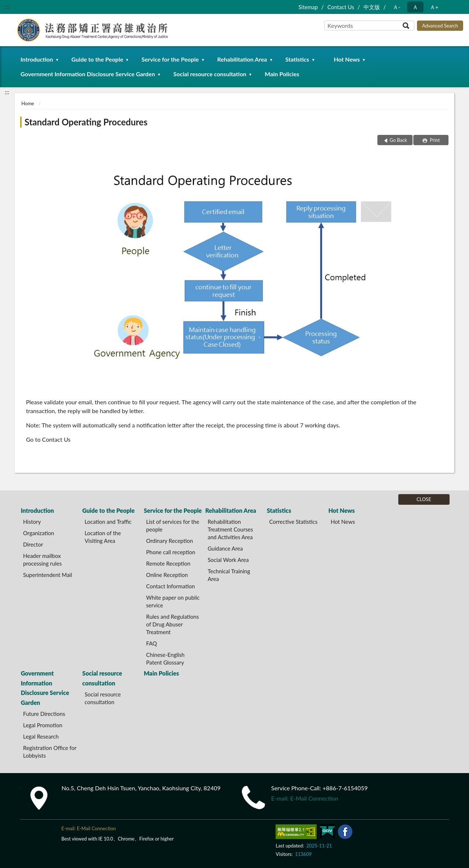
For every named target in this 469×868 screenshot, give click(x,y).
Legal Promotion (43, 725)
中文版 (372, 7)
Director (33, 544)
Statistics (297, 59)
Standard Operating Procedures (86, 122)
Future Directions (44, 714)
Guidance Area (225, 548)
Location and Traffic (108, 522)
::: (7, 6)
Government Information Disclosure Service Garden (88, 74)
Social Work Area (228, 560)
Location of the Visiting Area (103, 537)
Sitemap (308, 7)
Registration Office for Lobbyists (50, 752)
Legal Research (41, 736)
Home (28, 103)
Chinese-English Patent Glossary (165, 659)
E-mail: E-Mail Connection (305, 798)
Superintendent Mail (48, 575)
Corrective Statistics (293, 522)
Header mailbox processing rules (42, 560)
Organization (39, 533)
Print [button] (434, 140)
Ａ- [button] (397, 7)
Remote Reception (168, 563)
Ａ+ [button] (434, 7)
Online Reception (167, 575)
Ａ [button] (415, 7)
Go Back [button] (398, 140)
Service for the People (170, 59)
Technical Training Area (229, 575)
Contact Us (341, 7)
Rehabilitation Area (242, 59)
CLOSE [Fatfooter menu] (424, 499)
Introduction (37, 59)
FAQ (152, 643)
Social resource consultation (210, 74)
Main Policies (282, 74)
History (32, 522)
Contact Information (171, 586)
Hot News (347, 59)
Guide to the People (97, 59)
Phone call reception (171, 552)
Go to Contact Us (48, 439)
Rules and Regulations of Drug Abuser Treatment (173, 624)
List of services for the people (173, 525)
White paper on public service (173, 601)
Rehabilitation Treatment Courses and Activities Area (230, 529)
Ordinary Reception (170, 541)
